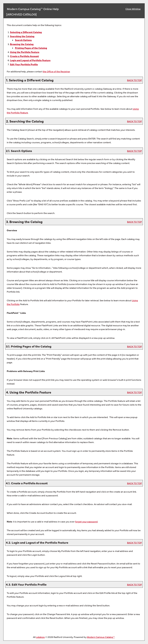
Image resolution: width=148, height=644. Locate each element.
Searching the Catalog (22, 36)
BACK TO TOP (135, 80)
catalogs (40, 637)
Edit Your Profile (24, 64)
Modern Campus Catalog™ (101, 637)
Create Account (24, 56)
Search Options (23, 40)
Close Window (133, 9)
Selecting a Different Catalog (26, 32)
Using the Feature (25, 52)
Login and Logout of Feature (30, 60)
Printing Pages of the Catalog (31, 48)
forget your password (86, 521)
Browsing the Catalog (22, 44)
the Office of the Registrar (56, 71)
